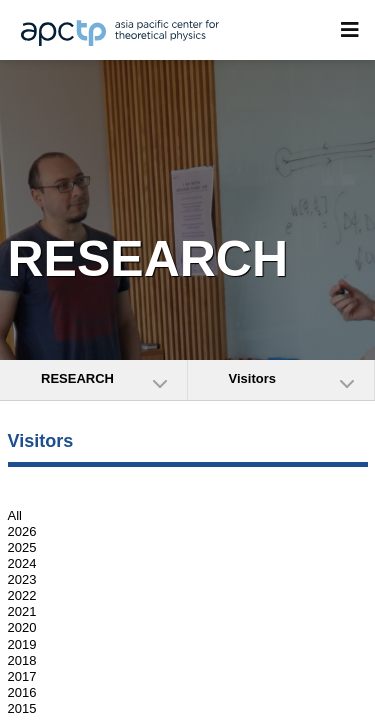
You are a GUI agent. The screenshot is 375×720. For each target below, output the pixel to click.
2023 (22, 579)
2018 (22, 660)
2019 (22, 644)
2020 (22, 628)
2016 (22, 692)
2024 (22, 563)
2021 (22, 611)
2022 (22, 595)
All (15, 515)
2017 (22, 676)
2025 (22, 547)
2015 (22, 708)
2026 (22, 531)
